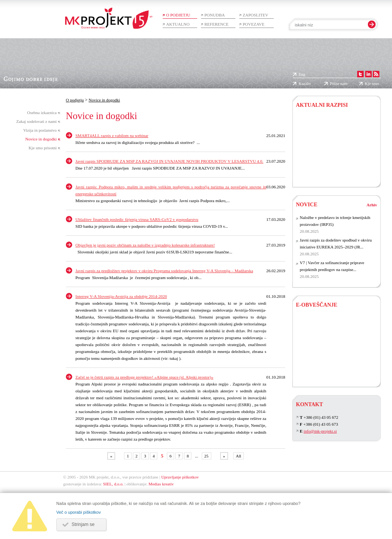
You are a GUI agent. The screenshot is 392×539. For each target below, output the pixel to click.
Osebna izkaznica (42, 113)
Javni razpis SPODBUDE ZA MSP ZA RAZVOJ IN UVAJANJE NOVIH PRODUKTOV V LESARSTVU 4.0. (169, 161)
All (238, 456)
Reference (216, 24)
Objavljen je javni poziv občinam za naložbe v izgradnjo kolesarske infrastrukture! (145, 245)
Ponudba (215, 15)
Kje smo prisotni (43, 148)
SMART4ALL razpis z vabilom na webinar (112, 136)
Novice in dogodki (41, 139)
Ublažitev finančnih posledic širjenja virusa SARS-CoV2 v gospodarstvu (137, 219)
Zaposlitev (256, 15)
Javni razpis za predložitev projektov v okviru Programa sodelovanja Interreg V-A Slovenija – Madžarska (164, 271)
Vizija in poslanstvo (40, 130)
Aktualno (178, 24)
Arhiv (372, 205)
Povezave (254, 24)
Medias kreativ (161, 484)
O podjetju (178, 15)
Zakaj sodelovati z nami (37, 121)
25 (207, 456)
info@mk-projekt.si (320, 431)
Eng (302, 74)
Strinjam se (83, 524)
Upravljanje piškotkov (180, 477)
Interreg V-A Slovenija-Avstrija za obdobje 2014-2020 (121, 296)
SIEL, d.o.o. (113, 484)
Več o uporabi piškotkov (78, 512)
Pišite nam (339, 83)
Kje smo (372, 83)
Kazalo (305, 83)
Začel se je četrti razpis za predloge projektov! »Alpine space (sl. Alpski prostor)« (144, 377)
